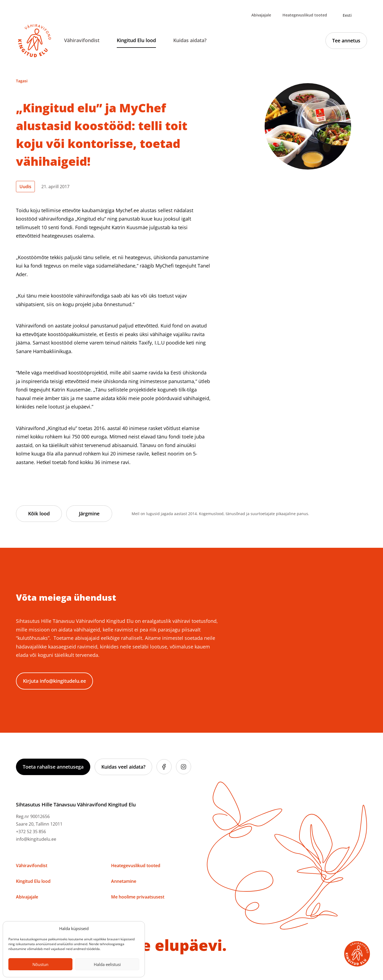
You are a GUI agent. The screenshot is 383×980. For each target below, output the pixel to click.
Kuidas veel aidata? (123, 767)
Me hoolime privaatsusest (138, 897)
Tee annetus (346, 40)
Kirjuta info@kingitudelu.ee (54, 681)
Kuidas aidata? (190, 40)
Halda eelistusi (107, 964)
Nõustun (40, 964)
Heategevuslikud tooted (305, 15)
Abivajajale (261, 15)
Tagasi (22, 81)
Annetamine (124, 881)
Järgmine (89, 513)
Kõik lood (39, 513)
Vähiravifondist (82, 40)
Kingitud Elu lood (136, 40)
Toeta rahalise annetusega (53, 767)
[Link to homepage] (35, 41)
